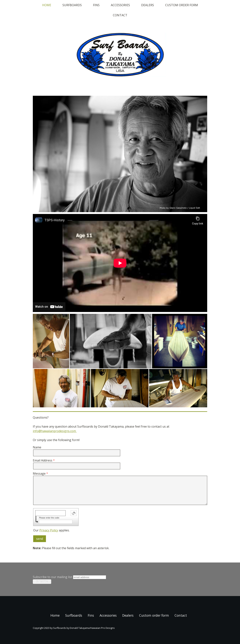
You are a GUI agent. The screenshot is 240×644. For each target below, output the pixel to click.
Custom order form (182, 5)
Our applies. (51, 530)
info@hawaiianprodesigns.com (55, 431)
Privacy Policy (49, 530)
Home (47, 5)
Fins (96, 5)
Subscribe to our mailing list (52, 577)
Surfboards (72, 5)
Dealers (148, 5)
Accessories (120, 5)
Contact (120, 15)
